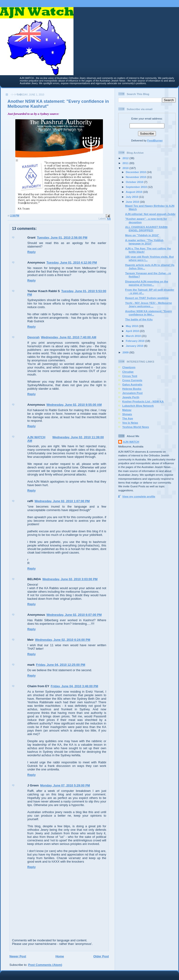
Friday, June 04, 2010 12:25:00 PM (61, 665)
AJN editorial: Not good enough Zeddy (150, 214)
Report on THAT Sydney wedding (147, 298)
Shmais (127, 414)
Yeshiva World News (136, 427)
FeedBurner (155, 140)
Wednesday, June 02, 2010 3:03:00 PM (70, 579)
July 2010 (132, 197)
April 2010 (133, 331)
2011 (126, 163)
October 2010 (135, 182)
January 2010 (135, 346)
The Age (128, 418)
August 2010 (134, 192)
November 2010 (136, 177)
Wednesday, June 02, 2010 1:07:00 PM (62, 501)
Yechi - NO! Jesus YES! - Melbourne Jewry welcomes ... (148, 304)
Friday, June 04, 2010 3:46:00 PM (74, 686)
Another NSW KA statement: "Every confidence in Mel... (148, 313)
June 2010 (133, 202)
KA (109, 219)
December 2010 (136, 172)
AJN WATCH (36, 437)
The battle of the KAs (139, 319)
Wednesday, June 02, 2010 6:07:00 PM (74, 615)
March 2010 (134, 336)
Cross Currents (132, 380)
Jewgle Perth (131, 397)
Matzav (127, 410)
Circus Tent (130, 376)
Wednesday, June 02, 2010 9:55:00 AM (74, 405)
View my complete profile (139, 496)
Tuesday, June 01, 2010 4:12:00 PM (72, 263)
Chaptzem (129, 367)
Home (60, 956)
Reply (31, 252)
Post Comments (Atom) (45, 965)
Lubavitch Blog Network (138, 406)
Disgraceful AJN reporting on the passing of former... (147, 283)
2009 (126, 352)
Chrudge (128, 372)
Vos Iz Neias (130, 423)
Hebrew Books (132, 389)
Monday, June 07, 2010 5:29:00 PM (65, 785)
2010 (126, 168)
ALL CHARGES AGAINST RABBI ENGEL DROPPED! (146, 229)
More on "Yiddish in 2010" (142, 235)
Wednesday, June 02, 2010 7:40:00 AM (69, 337)
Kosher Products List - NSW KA (143, 401)
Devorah (33, 337)
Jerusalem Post (132, 393)
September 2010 (137, 187)
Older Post (101, 956)
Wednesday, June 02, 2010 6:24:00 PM (63, 640)
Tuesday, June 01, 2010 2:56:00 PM (62, 238)
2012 (126, 158)
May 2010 (132, 326)
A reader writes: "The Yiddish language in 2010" (144, 242)
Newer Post (18, 956)
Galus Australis (132, 384)
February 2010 (136, 341)
